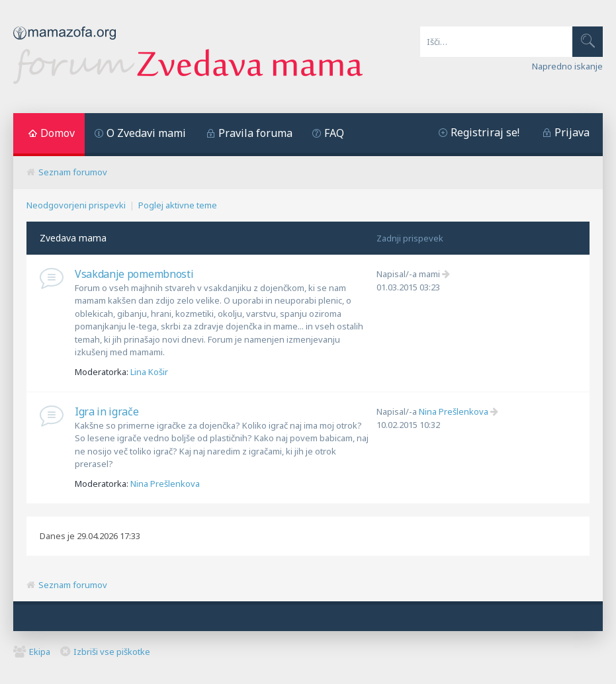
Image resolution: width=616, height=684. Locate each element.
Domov (58, 133)
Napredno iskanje (567, 66)
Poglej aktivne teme (178, 205)
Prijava (572, 132)
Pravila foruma (255, 133)
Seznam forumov (73, 172)
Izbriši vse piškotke (112, 652)
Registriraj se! (485, 132)
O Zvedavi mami (146, 133)
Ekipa (40, 652)
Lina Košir (149, 372)
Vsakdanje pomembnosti (134, 274)
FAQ (334, 133)
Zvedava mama (73, 238)
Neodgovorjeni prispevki (76, 205)
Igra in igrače (107, 411)
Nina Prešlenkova (165, 484)
